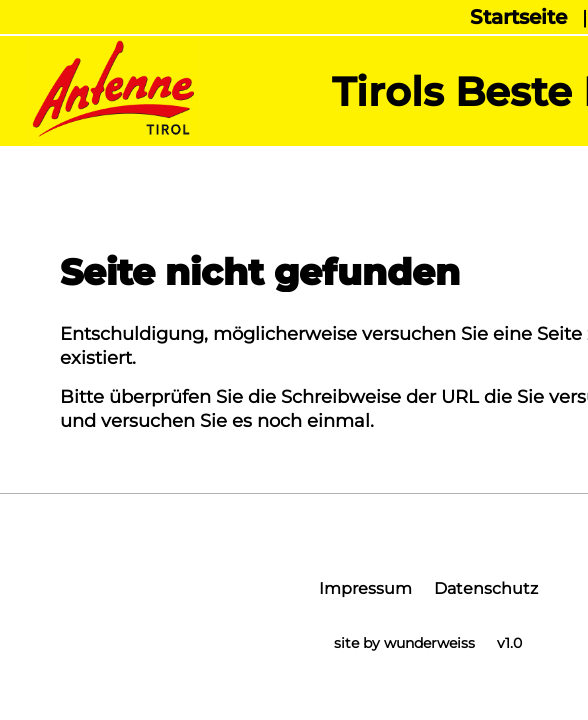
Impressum (365, 588)
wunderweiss (429, 643)
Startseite (518, 17)
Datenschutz (486, 588)
